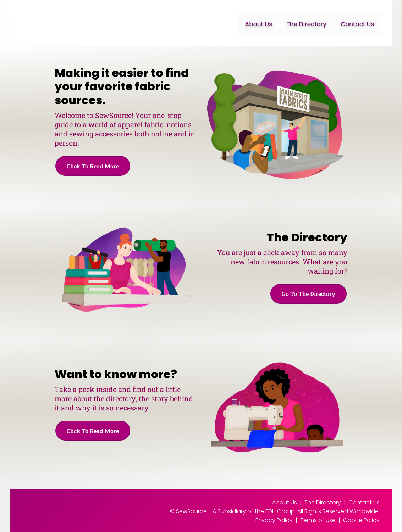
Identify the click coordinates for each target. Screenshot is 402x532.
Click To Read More (93, 166)
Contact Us (357, 24)
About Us (258, 24)
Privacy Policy (274, 520)
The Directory (306, 24)
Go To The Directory (308, 294)
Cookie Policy (361, 520)
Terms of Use (318, 520)
